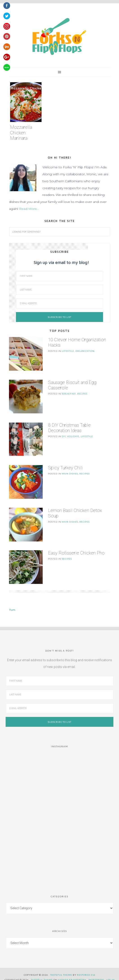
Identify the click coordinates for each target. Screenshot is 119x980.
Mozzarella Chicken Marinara (21, 133)
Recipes (82, 393)
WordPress (96, 973)
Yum (12, 603)
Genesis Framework (72, 973)
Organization (85, 351)
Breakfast (69, 393)
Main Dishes (70, 470)
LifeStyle (68, 351)
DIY (64, 434)
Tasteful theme (61, 968)
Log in (110, 973)
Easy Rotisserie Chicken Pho (76, 547)
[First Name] (59, 276)
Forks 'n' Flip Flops (58, 37)
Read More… (29, 209)
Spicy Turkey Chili (65, 464)
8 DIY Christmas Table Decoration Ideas (69, 426)
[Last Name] (59, 290)
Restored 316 (86, 968)
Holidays (73, 434)
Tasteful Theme (42, 973)
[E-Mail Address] (59, 303)
